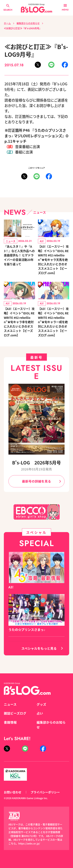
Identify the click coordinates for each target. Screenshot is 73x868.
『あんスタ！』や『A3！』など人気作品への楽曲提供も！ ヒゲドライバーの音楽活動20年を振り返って (19, 255)
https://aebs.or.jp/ (29, 843)
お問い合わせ (13, 792)
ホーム (7, 23)
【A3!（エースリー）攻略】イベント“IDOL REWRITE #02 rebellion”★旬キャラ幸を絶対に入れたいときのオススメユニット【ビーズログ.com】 (19, 322)
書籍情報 (10, 722)
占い (40, 713)
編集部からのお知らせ (28, 23)
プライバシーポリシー (45, 792)
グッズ (41, 704)
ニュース (10, 704)
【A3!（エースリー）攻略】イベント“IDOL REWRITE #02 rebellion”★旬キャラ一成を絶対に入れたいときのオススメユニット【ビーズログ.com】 (53, 322)
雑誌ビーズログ (15, 713)
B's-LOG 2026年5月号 (36, 462)
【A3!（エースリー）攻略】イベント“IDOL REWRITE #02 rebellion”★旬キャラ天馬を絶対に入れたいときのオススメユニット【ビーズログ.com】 (53, 260)
